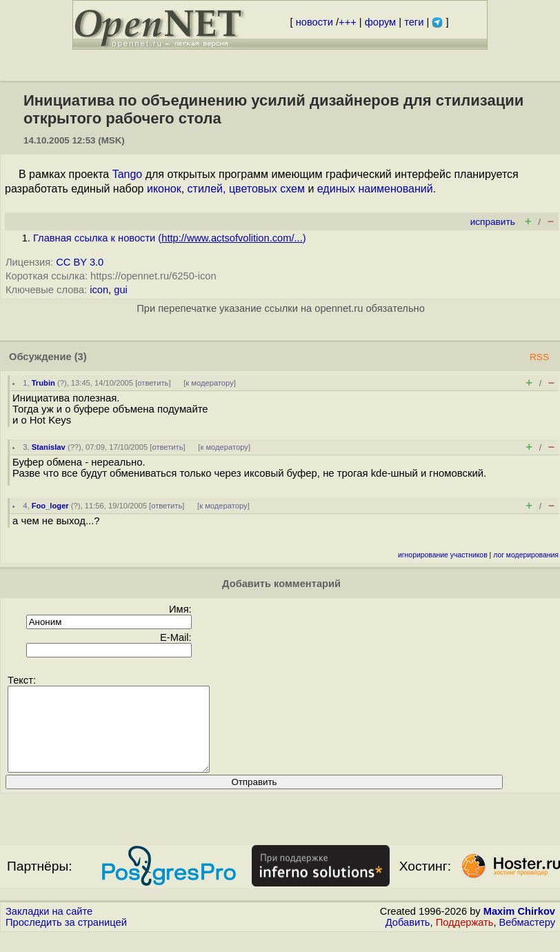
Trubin (43, 383)
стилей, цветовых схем (246, 189)
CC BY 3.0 (80, 262)
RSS (539, 357)
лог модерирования (526, 555)
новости (314, 22)
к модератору (210, 383)
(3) (81, 357)
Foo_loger (50, 506)
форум (380, 22)
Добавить (408, 939)
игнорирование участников (443, 555)
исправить (493, 222)
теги (414, 22)
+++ (348, 22)
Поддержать (465, 939)
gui (121, 290)
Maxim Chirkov (519, 928)
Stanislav (49, 447)
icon (99, 290)
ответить (153, 383)
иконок (164, 189)
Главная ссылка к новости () (170, 238)
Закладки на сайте (49, 928)
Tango (128, 174)
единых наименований (375, 189)
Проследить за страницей (66, 939)
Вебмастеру (527, 939)
